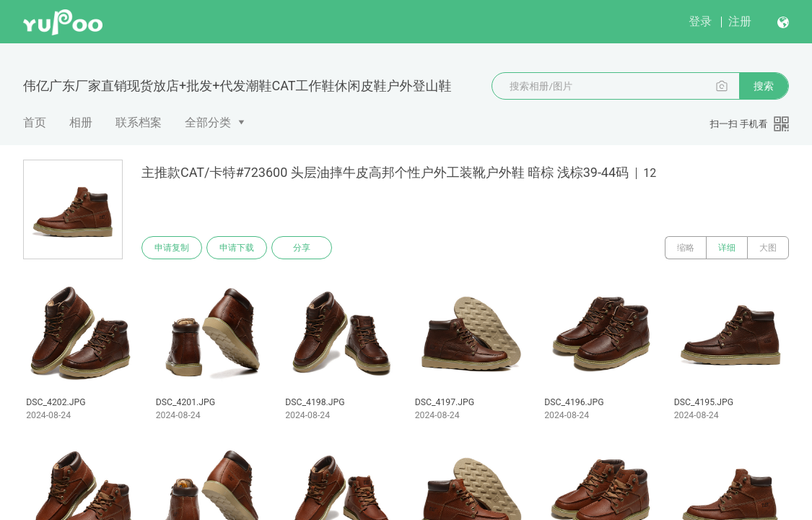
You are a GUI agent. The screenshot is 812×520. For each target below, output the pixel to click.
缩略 (686, 248)
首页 (35, 122)
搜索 (764, 86)
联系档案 (139, 122)
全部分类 (208, 122)
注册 (740, 21)
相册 (81, 122)
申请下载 (237, 248)
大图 (768, 248)
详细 (727, 248)
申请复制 (172, 248)
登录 (700, 21)
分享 (302, 248)
